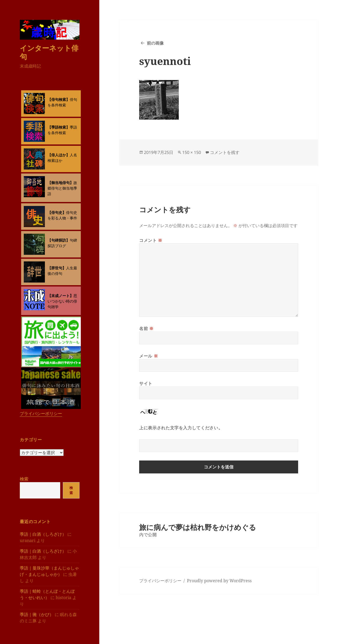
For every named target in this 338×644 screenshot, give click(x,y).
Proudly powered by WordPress (219, 581)
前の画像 (155, 43)
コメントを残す (225, 152)
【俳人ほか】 (59, 155)
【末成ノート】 (60, 296)
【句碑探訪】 (59, 240)
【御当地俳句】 (60, 183)
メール (149, 356)
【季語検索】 (59, 127)
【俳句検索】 (59, 99)
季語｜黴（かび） (37, 614)
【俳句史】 (57, 212)
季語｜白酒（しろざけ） (43, 534)
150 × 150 (192, 152)
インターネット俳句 (49, 52)
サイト (146, 383)
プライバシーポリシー (41, 413)
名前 (146, 328)
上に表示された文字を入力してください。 (181, 428)
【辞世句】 (57, 268)
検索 (24, 479)
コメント (151, 240)
